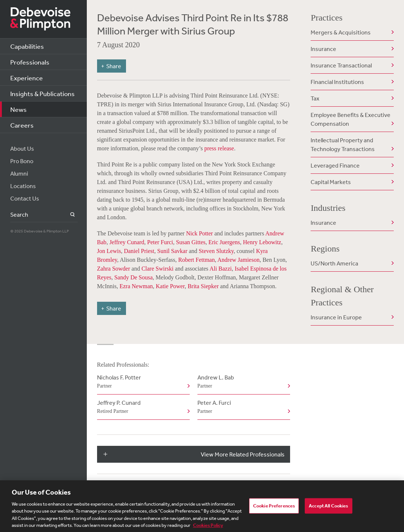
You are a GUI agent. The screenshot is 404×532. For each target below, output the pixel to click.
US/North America (334, 263)
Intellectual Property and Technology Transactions (343, 144)
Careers (22, 125)
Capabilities (27, 46)
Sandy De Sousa (134, 277)
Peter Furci (160, 242)
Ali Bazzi (221, 269)
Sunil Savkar (172, 251)
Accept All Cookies (328, 508)
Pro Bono (22, 161)
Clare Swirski (157, 269)
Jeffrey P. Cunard (142, 407)
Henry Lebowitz (262, 242)
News (18, 109)
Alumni (19, 173)
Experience (27, 78)
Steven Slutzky (216, 251)
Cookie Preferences (274, 508)
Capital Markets (331, 182)
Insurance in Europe (336, 317)
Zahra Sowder (114, 269)
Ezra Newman (136, 286)
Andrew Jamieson (239, 260)
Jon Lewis (109, 251)
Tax (315, 98)
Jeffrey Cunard (127, 242)
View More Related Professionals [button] (243, 454)
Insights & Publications (42, 93)
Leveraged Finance (335, 165)
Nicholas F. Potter (142, 382)
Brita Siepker (204, 286)
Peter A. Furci (242, 407)
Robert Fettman (196, 260)
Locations (23, 186)
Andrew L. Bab (242, 382)
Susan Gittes (191, 242)
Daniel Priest (139, 251)
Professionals (30, 62)
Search (68, 215)
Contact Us (25, 198)
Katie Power (170, 286)
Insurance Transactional (341, 65)
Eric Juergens (224, 242)
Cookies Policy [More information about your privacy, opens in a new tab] (208, 527)
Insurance (323, 49)
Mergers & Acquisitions (341, 32)
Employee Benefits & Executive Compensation (351, 119)
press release (219, 148)
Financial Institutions (337, 82)
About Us (22, 148)
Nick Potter (199, 233)
